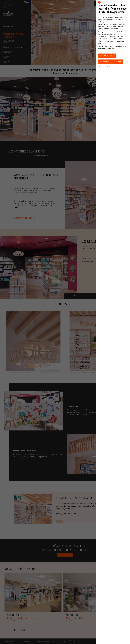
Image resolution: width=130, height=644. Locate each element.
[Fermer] (99, 2)
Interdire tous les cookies (111, 62)
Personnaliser (105, 67)
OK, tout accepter (107, 56)
